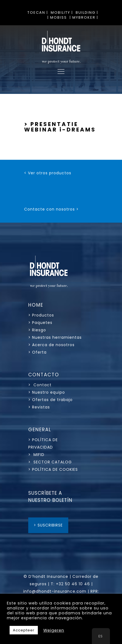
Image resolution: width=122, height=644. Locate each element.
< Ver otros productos (48, 173)
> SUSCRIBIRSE (48, 525)
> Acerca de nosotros (51, 345)
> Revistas (39, 407)
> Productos (41, 315)
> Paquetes (40, 323)
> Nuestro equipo (47, 392)
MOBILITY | (62, 12)
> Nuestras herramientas (55, 337)
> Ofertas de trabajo (50, 400)
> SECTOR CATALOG (50, 462)
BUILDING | (87, 12)
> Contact (41, 385)
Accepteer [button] (24, 630)
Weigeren (54, 630)
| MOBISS (57, 17)
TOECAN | (38, 12)
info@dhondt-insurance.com (55, 591)
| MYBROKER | (84, 17)
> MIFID (36, 455)
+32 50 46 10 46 (73, 584)
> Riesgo (37, 330)
